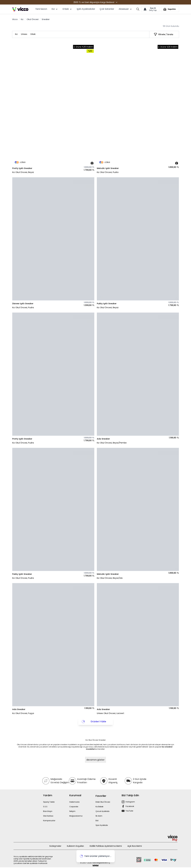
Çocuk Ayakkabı (102, 811)
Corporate (74, 807)
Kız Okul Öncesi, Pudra (108, 172)
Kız (22, 19)
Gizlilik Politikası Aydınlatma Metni (106, 846)
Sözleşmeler (55, 846)
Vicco (15, 19)
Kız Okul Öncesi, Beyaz (23, 172)
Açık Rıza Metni (135, 846)
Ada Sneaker (103, 439)
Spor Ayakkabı (102, 825)
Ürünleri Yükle (98, 722)
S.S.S (45, 807)
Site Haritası (48, 816)
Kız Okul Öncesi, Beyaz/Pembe (112, 443)
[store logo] (20, 9)
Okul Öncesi (33, 19)
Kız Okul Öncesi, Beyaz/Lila (110, 578)
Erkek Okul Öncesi (103, 802)
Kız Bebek (99, 807)
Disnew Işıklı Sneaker (23, 304)
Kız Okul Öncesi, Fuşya (23, 713)
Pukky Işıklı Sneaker (107, 304)
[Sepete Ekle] (92, 163)
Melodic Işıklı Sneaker (108, 168)
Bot (97, 821)
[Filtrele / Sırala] (163, 34)
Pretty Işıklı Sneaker (22, 168)
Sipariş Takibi (49, 802)
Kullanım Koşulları (75, 846)
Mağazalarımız (76, 816)
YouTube (129, 811)
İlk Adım (99, 816)
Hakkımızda (74, 802)
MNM (96, 866)
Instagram (130, 802)
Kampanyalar (49, 821)
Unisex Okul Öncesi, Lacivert (111, 713)
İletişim (72, 811)
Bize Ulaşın (48, 811)
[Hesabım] (150, 9)
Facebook (130, 806)
